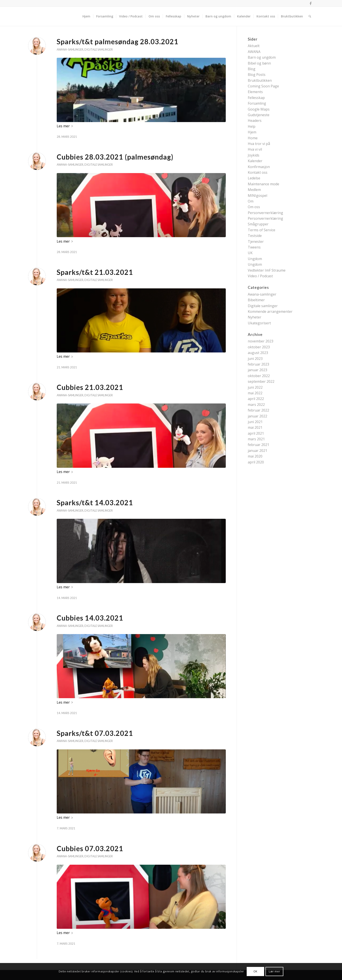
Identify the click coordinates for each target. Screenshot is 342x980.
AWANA (254, 52)
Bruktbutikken (260, 80)
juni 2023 (255, 359)
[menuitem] (86, 16)
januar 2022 (257, 416)
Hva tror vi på (259, 144)
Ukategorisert (259, 323)
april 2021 (256, 433)
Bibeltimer (256, 300)
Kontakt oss (258, 172)
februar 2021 (258, 445)
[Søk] (310, 16)
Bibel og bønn (259, 63)
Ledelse (254, 178)
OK (255, 971)
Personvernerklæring (265, 213)
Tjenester (256, 242)
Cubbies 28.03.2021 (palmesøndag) (115, 157)
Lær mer (274, 971)
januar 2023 (257, 370)
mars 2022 (256, 405)
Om (251, 201)
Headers (255, 121)
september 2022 (261, 381)
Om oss (254, 207)
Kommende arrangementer (270, 311)
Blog (252, 69)
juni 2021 (255, 422)
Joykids (254, 155)
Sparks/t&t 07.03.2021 (95, 733)
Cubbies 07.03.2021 (90, 848)
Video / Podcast (260, 276)
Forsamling (257, 103)
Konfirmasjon (259, 167)
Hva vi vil (255, 149)
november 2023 (261, 341)
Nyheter (255, 317)
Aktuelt (254, 46)
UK (250, 253)
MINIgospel (257, 196)
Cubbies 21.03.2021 (90, 387)
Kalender (255, 161)
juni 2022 (255, 387)
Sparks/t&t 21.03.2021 (95, 272)
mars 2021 (256, 439)
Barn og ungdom (262, 57)
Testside (255, 236)
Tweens (254, 247)
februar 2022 (258, 410)
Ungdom (255, 259)
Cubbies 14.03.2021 (90, 618)
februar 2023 (258, 364)
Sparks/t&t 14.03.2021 (95, 503)
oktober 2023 (259, 347)
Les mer (66, 126)
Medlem (254, 190)
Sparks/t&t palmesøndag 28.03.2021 (118, 42)
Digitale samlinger (99, 49)
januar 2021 (257, 451)
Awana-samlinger (70, 49)
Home (253, 138)
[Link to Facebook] (311, 3)
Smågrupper (258, 224)
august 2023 (258, 353)
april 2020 (256, 462)
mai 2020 (255, 456)
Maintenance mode (263, 184)
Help (252, 126)
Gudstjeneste (259, 115)
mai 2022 (255, 393)
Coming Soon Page (263, 86)
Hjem (252, 132)
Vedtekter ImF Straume (267, 270)
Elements (255, 92)
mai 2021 (255, 427)
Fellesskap (256, 98)
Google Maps (259, 109)
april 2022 (256, 399)
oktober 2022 (259, 376)
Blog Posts (257, 75)
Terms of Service (262, 230)
